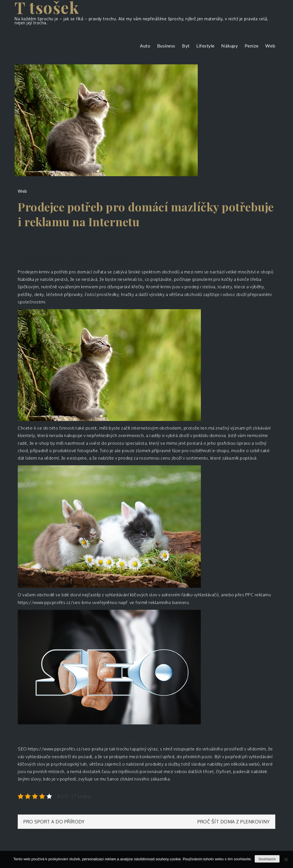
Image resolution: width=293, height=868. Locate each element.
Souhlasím (267, 859)
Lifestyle (205, 46)
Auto (145, 46)
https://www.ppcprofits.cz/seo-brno (55, 602)
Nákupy (229, 46)
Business (166, 46)
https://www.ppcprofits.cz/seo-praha (66, 749)
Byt (186, 46)
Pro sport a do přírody (54, 822)
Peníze (252, 46)
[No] (286, 859)
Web (270, 46)
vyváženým (69, 287)
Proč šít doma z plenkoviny (233, 822)
